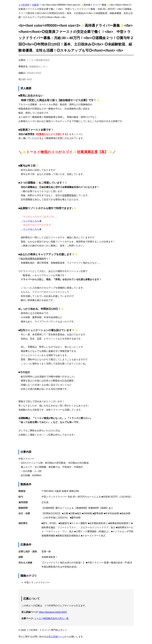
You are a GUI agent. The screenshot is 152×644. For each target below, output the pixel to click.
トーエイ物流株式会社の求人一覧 (51, 618)
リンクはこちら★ (31, 221)
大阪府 (35, 5)
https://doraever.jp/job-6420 (53, 612)
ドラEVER (24, 5)
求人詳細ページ (56, 637)
